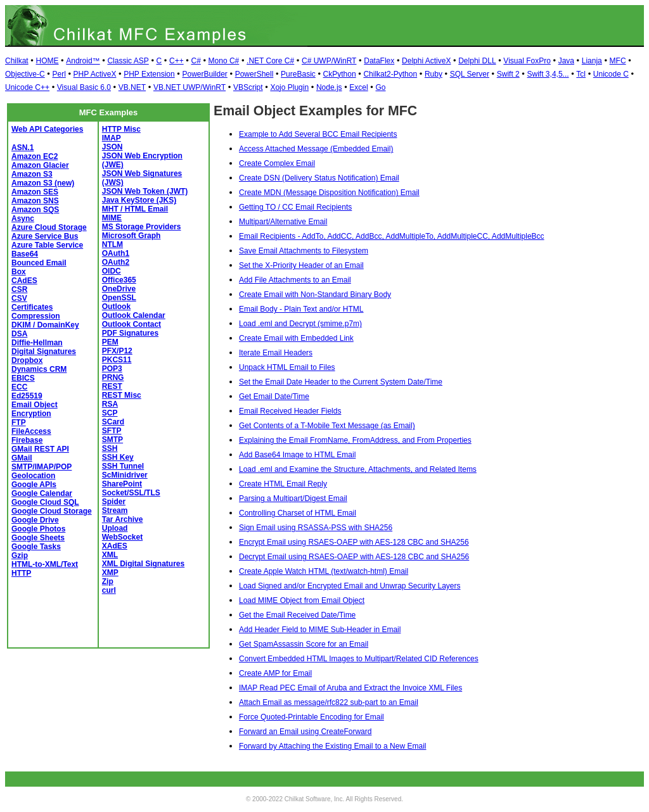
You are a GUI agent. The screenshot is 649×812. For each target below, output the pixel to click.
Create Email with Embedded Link (296, 338)
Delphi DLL (477, 61)
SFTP (112, 431)
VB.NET (132, 87)
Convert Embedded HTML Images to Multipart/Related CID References (359, 659)
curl (109, 590)
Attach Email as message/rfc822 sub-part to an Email (329, 702)
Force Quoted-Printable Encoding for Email (312, 717)
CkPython (340, 74)
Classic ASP (128, 61)
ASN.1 (22, 148)
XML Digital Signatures (143, 564)
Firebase (27, 440)
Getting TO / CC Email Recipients (295, 207)
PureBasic (298, 74)
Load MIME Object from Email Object (302, 600)
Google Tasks (36, 547)
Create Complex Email (277, 163)
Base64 (25, 254)
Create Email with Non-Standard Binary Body (315, 295)
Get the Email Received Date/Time (297, 615)
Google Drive (35, 520)
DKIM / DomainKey (45, 325)
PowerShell (254, 74)
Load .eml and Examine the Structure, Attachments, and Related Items (358, 469)
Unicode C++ (27, 87)
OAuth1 (116, 253)
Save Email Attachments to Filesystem (304, 251)
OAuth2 (116, 262)
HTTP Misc (121, 129)
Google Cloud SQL (45, 502)
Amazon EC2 (35, 156)
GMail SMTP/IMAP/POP (42, 462)
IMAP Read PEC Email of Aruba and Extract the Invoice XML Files (350, 688)
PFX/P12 (117, 351)
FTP (19, 422)
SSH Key (118, 457)
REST (112, 386)
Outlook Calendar (134, 315)
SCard (113, 422)
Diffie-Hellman (37, 343)
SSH (110, 448)
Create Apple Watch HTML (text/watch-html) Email (324, 571)
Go (380, 87)
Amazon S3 (32, 174)
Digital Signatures (44, 352)
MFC (618, 61)
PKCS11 (117, 360)
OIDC (112, 271)
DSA (19, 334)
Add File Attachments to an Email (295, 280)
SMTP (112, 440)
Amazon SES (35, 192)
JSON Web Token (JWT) (145, 191)
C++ (177, 61)
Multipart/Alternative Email (283, 222)
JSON (112, 147)
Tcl (581, 74)
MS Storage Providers (142, 227)
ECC (19, 387)
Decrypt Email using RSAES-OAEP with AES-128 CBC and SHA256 (354, 557)
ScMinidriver (125, 475)
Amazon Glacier (40, 165)
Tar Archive (123, 519)
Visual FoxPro (527, 61)
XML (110, 555)
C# (196, 61)
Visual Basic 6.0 (84, 87)
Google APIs (34, 485)
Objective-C (25, 74)
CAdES (24, 281)
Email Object (35, 405)
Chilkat (17, 61)
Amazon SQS (35, 210)
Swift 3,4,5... (548, 74)
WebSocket (122, 537)
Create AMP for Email (275, 673)
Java (566, 61)
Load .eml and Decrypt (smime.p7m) (300, 324)
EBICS (23, 378)
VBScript (248, 87)
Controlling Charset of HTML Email (298, 513)
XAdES (115, 546)
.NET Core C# (270, 61)
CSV (19, 298)
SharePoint (122, 484)
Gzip (20, 555)
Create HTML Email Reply (283, 484)
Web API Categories (47, 129)
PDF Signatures (130, 333)
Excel (358, 87)
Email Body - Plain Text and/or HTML (301, 309)
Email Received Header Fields (290, 411)
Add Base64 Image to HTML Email (297, 455)
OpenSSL (119, 298)
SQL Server (470, 74)
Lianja (592, 61)
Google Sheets (38, 538)
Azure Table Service (47, 245)
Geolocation (33, 476)
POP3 (112, 369)
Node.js (329, 87)
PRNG (113, 377)
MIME (112, 218)
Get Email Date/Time (274, 396)
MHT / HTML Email (135, 209)
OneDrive (119, 289)
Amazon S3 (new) (43, 183)
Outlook (116, 307)
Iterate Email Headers (276, 353)
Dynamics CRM (39, 369)
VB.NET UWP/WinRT (190, 87)
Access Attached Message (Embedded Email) (316, 149)
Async (23, 219)
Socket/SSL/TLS (131, 493)
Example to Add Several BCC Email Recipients (318, 134)
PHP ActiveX (95, 74)
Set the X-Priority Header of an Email (301, 265)
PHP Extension (149, 74)
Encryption (31, 414)
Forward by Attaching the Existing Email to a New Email (332, 746)
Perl (59, 74)
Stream (115, 511)
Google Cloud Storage (52, 511)
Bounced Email (39, 263)
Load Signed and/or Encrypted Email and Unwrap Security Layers (350, 586)
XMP (110, 573)
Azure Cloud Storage (49, 227)
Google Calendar (42, 493)
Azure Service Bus (45, 236)
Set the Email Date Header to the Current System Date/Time (341, 382)
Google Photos (38, 529)
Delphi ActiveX (426, 61)
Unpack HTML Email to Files (287, 367)
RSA (110, 404)
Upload (115, 528)
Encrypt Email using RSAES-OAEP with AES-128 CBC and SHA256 (354, 542)
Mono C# (224, 61)
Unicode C (611, 74)
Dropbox (27, 360)
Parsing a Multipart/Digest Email (293, 498)
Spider (114, 502)
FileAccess (31, 431)
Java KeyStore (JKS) (139, 200)
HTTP (21, 573)
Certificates (32, 307)
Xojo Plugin (289, 87)
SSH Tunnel (123, 466)
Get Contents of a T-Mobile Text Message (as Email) (327, 426)
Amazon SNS (35, 201)
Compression (36, 316)
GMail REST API (40, 449)
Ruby (434, 74)
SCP (110, 413)
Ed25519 (27, 396)
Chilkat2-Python (390, 74)
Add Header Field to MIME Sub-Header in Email (320, 630)
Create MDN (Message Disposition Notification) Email (329, 193)
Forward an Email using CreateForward (305, 732)
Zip (108, 581)
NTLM (112, 244)
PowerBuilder (204, 74)
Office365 (119, 280)
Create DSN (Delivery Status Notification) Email (319, 178)
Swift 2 (508, 74)
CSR (19, 289)
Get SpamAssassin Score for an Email (304, 644)
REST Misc (122, 395)
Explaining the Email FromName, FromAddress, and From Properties (355, 440)
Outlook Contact (132, 324)
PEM (110, 342)
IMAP (112, 138)
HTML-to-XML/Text (45, 564)
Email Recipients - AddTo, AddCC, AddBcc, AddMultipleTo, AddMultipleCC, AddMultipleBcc (392, 236)
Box (19, 272)
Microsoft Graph (132, 236)
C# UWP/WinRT (329, 61)
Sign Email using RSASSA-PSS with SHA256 (316, 528)
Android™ (83, 61)
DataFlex (379, 61)
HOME (47, 61)
